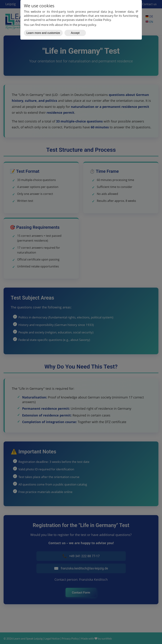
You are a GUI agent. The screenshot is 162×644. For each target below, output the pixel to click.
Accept (75, 33)
